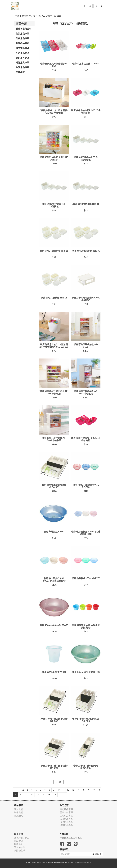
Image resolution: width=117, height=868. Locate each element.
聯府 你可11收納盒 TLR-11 (54, 298)
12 (68, 790)
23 (37, 795)
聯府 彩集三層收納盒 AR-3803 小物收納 (86, 392)
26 (55, 795)
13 (73, 790)
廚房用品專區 (22, 53)
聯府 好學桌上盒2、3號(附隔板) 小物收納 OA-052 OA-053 (54, 346)
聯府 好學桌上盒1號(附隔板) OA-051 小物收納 (54, 112)
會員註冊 (18, 838)
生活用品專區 (22, 67)
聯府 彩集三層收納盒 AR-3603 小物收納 (54, 439)
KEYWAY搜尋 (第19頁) (50, 16)
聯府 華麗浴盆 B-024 (54, 532)
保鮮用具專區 (22, 58)
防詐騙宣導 (20, 851)
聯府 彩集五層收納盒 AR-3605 (86, 346)
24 (43, 795)
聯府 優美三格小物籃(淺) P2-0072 (54, 65)
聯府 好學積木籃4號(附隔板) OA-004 (54, 767)
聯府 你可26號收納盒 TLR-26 (54, 251)
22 (32, 795)
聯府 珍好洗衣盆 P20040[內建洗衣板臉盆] (86, 533)
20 (21, 795)
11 (63, 790)
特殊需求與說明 (24, 29)
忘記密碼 (18, 841)
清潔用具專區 (22, 62)
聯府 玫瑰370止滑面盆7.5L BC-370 (86, 486)
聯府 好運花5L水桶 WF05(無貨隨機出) (86, 626)
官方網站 (18, 816)
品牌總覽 (20, 72)
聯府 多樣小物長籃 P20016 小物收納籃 (86, 439)
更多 (59, 782)
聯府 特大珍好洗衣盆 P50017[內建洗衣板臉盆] (54, 580)
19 (15, 795)
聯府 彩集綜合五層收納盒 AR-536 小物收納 (54, 392)
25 (49, 795)
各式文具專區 (22, 48)
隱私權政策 (20, 847)
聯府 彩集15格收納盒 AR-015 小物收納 (54, 158)
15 (84, 790)
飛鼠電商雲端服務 (82, 863)
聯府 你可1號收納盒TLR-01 (86, 204)
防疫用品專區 (22, 38)
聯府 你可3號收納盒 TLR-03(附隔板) (86, 158)
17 (94, 790)
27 (60, 795)
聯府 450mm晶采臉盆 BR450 (54, 625)
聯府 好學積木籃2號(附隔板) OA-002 (54, 720)
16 (89, 790)
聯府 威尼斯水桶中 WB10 (54, 672)
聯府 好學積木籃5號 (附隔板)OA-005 (86, 767)
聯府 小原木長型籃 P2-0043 (86, 64)
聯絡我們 (18, 812)
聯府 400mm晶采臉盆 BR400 (86, 672)
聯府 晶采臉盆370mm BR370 (86, 578)
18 (99, 790)
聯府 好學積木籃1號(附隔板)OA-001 (54, 486)
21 (26, 795)
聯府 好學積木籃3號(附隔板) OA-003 (86, 720)
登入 (27, 838)
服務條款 (18, 844)
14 (78, 790)
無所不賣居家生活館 (25, 16)
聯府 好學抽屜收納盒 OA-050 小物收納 (86, 299)
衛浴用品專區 (22, 33)
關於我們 (18, 809)
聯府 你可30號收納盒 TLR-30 (86, 251)
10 (58, 790)
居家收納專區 (22, 43)
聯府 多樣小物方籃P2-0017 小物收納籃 (86, 112)
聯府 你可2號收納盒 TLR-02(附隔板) (54, 205)
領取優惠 (97, 854)
